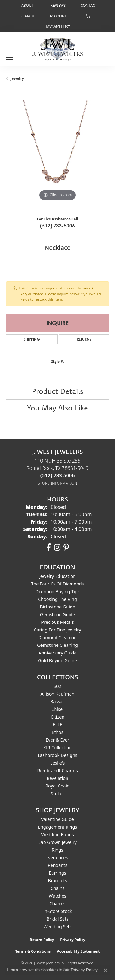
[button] (27, 16)
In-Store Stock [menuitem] (57, 911)
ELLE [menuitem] (57, 725)
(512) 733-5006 (57, 226)
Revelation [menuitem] (57, 778)
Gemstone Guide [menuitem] (58, 614)
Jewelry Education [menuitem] (57, 576)
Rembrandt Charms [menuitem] (57, 770)
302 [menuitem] (57, 686)
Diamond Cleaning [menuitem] (57, 637)
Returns (84, 339)
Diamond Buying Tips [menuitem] (57, 591)
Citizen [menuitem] (58, 717)
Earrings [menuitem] (57, 873)
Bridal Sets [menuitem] (58, 919)
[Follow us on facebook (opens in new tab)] (49, 547)
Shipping (32, 339)
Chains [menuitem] (58, 888)
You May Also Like (57, 408)
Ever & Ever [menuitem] (57, 740)
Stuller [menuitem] (57, 793)
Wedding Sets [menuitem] (57, 927)
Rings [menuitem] (57, 850)
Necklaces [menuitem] (57, 858)
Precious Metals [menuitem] (57, 622)
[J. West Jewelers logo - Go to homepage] (57, 49)
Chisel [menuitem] (57, 709)
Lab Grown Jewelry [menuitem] (57, 842)
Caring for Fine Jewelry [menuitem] (57, 630)
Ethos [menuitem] (58, 732)
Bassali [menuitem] (57, 702)
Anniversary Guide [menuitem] (57, 653)
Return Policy (42, 940)
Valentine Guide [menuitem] (57, 819)
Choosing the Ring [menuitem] (57, 599)
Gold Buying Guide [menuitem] (57, 660)
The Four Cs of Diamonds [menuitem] (57, 584)
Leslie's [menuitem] (58, 763)
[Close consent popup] (105, 970)
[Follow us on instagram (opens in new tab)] (57, 547)
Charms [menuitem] (57, 904)
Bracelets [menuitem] (57, 881)
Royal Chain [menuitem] (57, 786)
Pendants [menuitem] (58, 865)
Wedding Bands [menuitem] (57, 835)
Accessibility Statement (78, 951)
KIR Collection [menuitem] (57, 747)
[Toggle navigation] (10, 55)
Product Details (57, 391)
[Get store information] (57, 483)
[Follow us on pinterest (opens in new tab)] (66, 547)
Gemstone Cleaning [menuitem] (57, 645)
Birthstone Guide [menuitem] (57, 607)
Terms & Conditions (33, 951)
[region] (57, 151)
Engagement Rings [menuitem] (58, 827)
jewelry (17, 78)
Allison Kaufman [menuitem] (58, 694)
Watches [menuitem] (57, 896)
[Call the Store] (58, 475)
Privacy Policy (73, 940)
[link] (27, 5)
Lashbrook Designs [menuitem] (57, 755)
